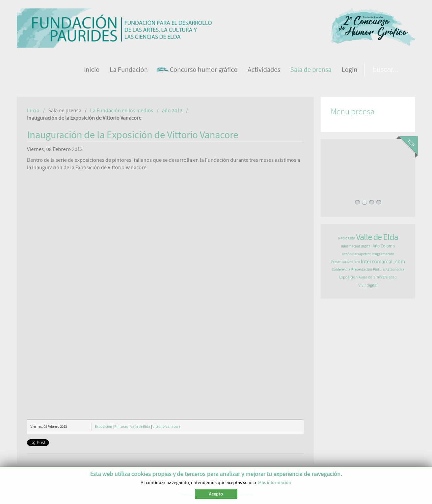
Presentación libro (345, 262)
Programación (383, 254)
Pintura (379, 270)
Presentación (362, 270)
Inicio (33, 111)
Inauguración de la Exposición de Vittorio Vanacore (133, 135)
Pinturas (121, 427)
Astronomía (395, 270)
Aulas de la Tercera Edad (378, 277)
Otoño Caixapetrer (356, 254)
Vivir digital (368, 285)
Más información (275, 483)
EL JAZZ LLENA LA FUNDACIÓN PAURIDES (368, 163)
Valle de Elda (140, 427)
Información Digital (356, 246)
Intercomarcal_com (383, 262)
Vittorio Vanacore (166, 427)
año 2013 (172, 111)
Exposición (103, 427)
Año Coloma (384, 246)
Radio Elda (347, 238)
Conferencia (341, 270)
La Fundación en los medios (122, 111)
